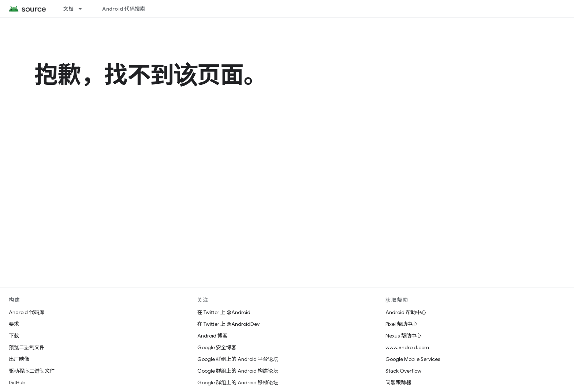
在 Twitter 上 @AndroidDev (228, 324)
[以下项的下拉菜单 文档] (83, 9)
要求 (14, 324)
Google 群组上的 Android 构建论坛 (238, 371)
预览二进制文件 (27, 347)
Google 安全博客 (217, 347)
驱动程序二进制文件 (32, 371)
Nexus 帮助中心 (403, 336)
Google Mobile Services (413, 359)
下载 (14, 336)
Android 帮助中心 (406, 312)
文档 (69, 9)
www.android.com (407, 347)
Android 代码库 (27, 312)
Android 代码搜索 (124, 9)
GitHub (17, 382)
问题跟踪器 (398, 382)
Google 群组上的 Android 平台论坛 (238, 359)
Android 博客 (213, 336)
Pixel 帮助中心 (401, 324)
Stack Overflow (403, 371)
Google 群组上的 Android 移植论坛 (238, 382)
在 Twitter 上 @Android (224, 312)
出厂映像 (19, 359)
